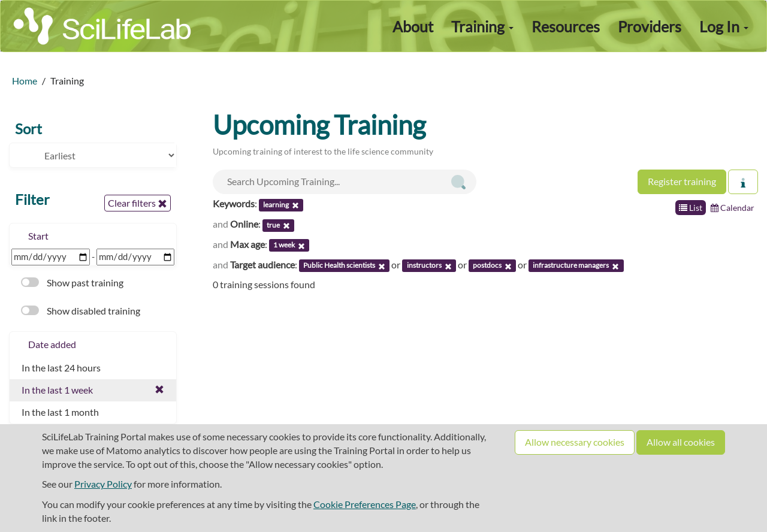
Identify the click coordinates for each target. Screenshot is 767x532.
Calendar (733, 208)
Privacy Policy (103, 484)
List (691, 208)
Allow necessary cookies (575, 442)
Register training (682, 181)
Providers (650, 26)
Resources (566, 26)
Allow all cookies (681, 442)
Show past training (72, 282)
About (413, 26)
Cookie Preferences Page (365, 504)
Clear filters (138, 203)
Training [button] (482, 26)
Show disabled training (81, 311)
